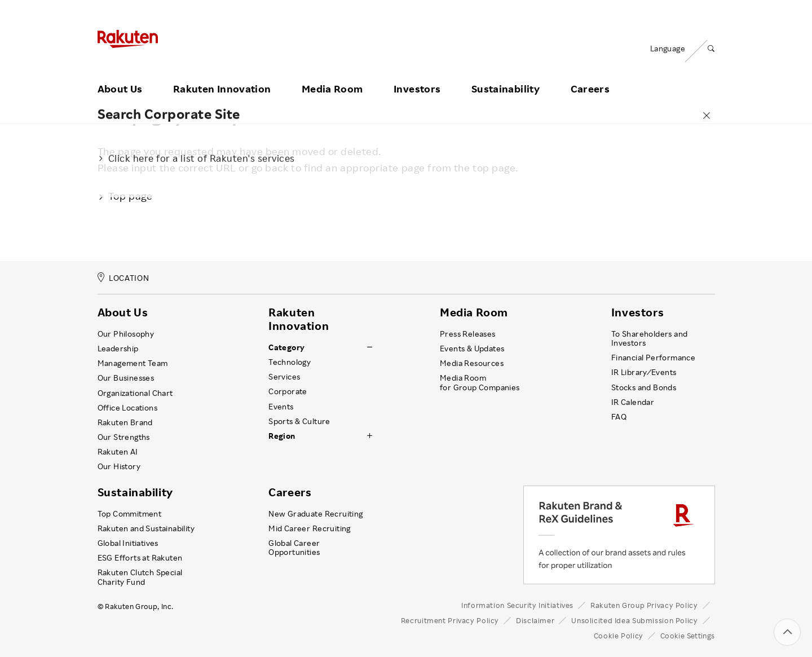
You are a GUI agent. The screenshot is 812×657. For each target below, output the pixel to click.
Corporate (288, 391)
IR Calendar (633, 402)
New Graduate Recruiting (315, 514)
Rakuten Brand (125, 422)
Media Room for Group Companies (480, 382)
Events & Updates (472, 349)
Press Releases (468, 334)
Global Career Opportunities (294, 548)
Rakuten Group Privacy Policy (644, 605)
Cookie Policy (619, 636)
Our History (119, 466)
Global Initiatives (128, 543)
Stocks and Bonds (644, 387)
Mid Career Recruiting (310, 528)
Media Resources (472, 363)
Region (282, 436)
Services (284, 377)
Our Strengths (124, 437)
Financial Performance (654, 358)
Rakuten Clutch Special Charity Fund (140, 577)
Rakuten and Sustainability (146, 528)
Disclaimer (535, 620)
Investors (417, 75)
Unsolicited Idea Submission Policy (634, 620)
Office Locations (127, 408)
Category (286, 347)
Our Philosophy (126, 334)
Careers (590, 75)
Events (281, 407)
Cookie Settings (688, 636)
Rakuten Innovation (222, 75)
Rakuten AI (118, 452)
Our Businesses (126, 378)
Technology (290, 362)
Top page (125, 196)
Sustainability (506, 75)
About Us (120, 75)
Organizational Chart (135, 393)
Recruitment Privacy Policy (450, 620)
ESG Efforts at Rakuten (140, 558)
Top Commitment (130, 514)
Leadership (118, 349)
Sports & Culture (299, 421)
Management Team (133, 363)
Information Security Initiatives (517, 605)
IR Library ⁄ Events (644, 372)
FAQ (619, 417)
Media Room (332, 75)
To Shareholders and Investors (650, 338)
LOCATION (123, 278)
